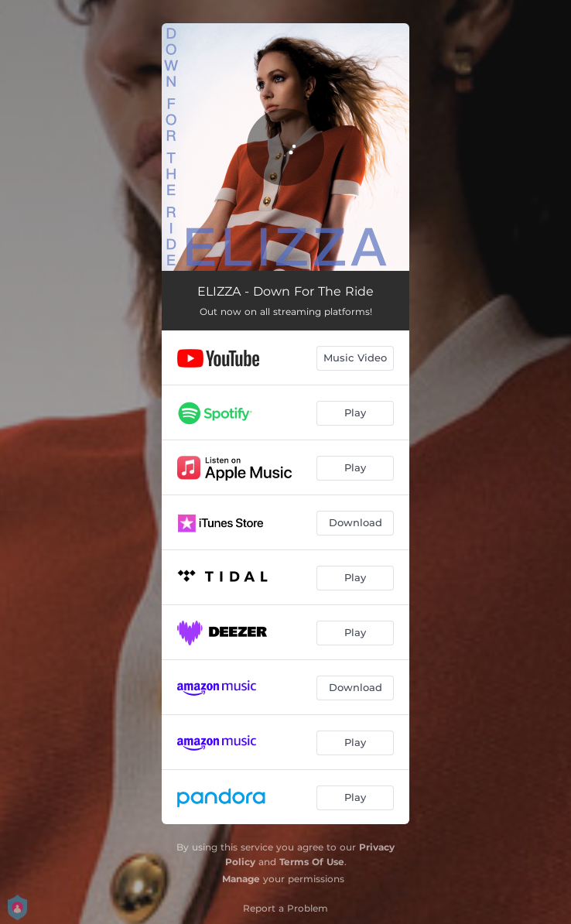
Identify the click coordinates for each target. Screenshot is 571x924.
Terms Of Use (312, 862)
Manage (241, 879)
